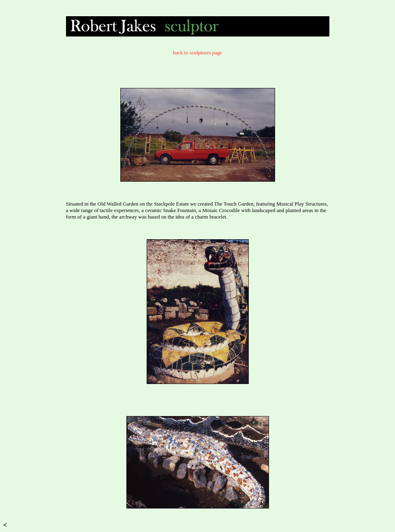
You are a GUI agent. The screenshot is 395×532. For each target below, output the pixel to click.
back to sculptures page (198, 53)
